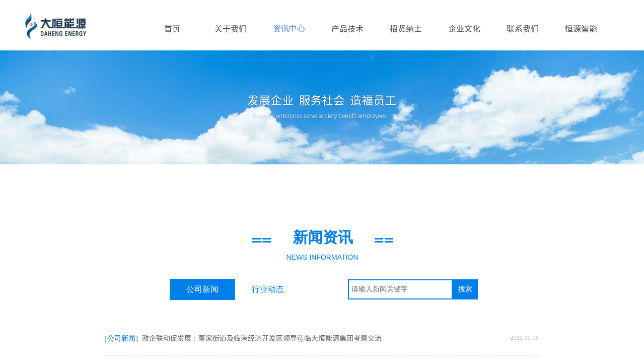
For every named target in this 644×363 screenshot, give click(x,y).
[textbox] (400, 289)
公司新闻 (202, 289)
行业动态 (268, 289)
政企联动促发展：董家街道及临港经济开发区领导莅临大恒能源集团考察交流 (262, 338)
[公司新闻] (122, 339)
